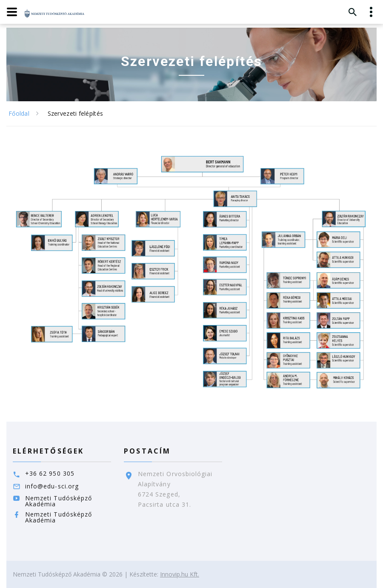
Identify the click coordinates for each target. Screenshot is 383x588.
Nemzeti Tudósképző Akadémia (59, 501)
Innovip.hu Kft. (180, 574)
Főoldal (19, 113)
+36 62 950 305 (50, 473)
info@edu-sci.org (52, 486)
